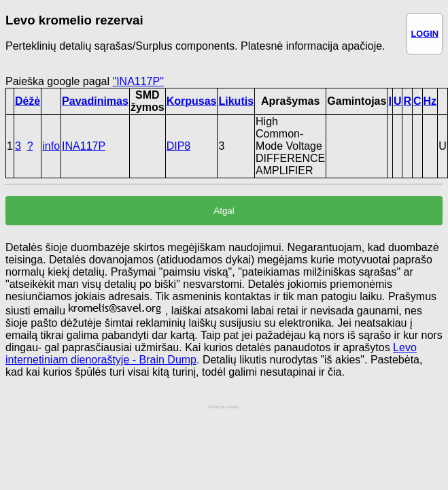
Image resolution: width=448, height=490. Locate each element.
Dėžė (28, 101)
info (51, 146)
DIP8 (179, 146)
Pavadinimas (95, 101)
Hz (430, 101)
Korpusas (192, 101)
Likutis (236, 101)
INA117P (84, 146)
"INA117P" (138, 81)
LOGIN (425, 34)
